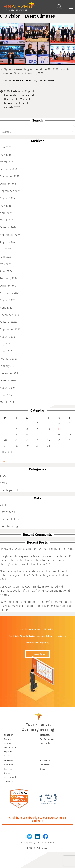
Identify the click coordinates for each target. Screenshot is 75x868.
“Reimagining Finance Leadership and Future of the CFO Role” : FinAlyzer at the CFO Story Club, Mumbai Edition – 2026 (35, 575)
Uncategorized (9, 490)
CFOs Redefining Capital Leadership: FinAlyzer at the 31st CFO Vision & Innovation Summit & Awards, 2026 (19, 99)
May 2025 (6, 206)
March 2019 (7, 402)
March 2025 (7, 220)
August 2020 (8, 337)
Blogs (42, 769)
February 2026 (9, 169)
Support (8, 751)
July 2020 (6, 344)
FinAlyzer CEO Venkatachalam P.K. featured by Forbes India (37, 549)
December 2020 (10, 315)
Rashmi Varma (47, 81)
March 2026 (7, 162)
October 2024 (8, 228)
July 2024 (6, 249)
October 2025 (8, 184)
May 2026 (6, 155)
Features (8, 739)
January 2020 (8, 366)
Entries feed (7, 512)
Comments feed (10, 519)
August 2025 (7, 198)
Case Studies (46, 743)
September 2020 (10, 330)
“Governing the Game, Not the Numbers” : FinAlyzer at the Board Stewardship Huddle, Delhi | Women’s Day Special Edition (36, 606)
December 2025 (10, 176)
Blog (3, 476)
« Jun (3, 461)
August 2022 (7, 300)
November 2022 (10, 293)
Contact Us (9, 781)
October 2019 (8, 381)
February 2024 (9, 279)
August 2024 (7, 242)
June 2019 (6, 395)
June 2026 (6, 147)
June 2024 (6, 257)
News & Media (11, 777)
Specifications (11, 747)
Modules (8, 743)
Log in (4, 505)
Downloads (45, 765)
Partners (8, 769)
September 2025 (10, 191)
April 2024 (6, 271)
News (3, 483)
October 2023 (8, 286)
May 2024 (6, 264)
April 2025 (6, 213)
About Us (9, 765)
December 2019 (10, 373)
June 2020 (6, 351)
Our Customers (47, 739)
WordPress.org (9, 527)
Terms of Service (46, 843)
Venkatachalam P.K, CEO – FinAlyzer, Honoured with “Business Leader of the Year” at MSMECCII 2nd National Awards (35, 591)
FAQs (7, 756)
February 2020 (9, 359)
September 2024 (10, 235)
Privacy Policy (28, 843)
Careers (8, 773)
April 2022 (6, 308)
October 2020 (8, 322)
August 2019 (7, 388)
